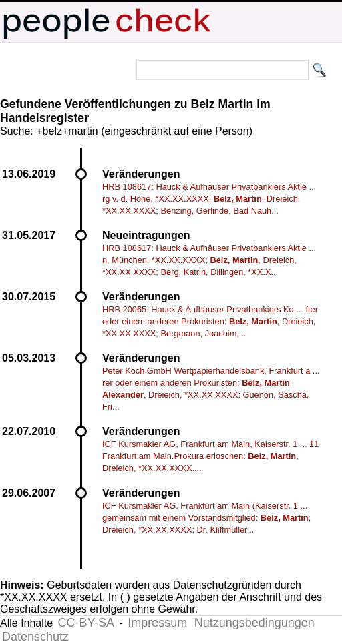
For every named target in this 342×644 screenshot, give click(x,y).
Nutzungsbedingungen (254, 623)
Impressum (157, 623)
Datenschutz (35, 637)
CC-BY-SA (86, 623)
